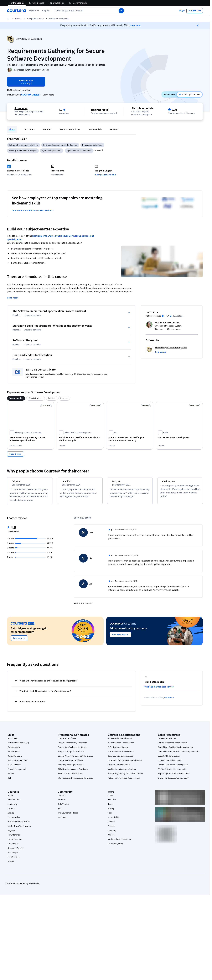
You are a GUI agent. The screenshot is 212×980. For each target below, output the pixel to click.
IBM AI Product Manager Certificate (73, 772)
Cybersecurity (14, 750)
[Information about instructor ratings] (163, 316)
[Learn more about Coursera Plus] (48, 95)
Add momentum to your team (128, 631)
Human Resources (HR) (18, 763)
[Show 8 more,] (15, 454)
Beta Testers (64, 807)
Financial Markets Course (119, 767)
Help (110, 816)
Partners (61, 802)
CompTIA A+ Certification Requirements (175, 750)
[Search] (121, 11)
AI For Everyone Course (118, 750)
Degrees (11, 833)
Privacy (111, 811)
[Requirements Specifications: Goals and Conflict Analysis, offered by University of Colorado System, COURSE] (80, 439)
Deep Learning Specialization (121, 759)
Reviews (114, 129)
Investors (112, 802)
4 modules (21, 108)
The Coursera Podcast (68, 816)
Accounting (13, 741)
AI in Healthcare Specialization (121, 754)
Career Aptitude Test (167, 741)
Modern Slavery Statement (120, 842)
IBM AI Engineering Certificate (71, 767)
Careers (11, 811)
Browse (19, 19)
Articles (111, 829)
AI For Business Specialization (121, 745)
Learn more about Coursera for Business (33, 210)
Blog (60, 811)
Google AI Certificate (67, 741)
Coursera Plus (14, 820)
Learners (62, 798)
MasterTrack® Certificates (19, 829)
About (12, 129)
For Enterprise (14, 838)
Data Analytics (14, 754)
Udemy (11, 864)
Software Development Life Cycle (24, 145)
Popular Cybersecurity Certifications (174, 776)
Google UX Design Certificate (70, 763)
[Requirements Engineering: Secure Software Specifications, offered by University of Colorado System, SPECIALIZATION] (31, 439)
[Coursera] (16, 11)
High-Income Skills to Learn (170, 763)
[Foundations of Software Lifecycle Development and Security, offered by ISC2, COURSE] (130, 439)
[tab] (16, 398)
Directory (112, 833)
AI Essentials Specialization (120, 741)
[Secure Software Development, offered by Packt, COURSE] (179, 437)
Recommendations (70, 129)
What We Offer (14, 802)
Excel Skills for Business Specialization (125, 763)
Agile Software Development (79, 151)
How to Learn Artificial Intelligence (173, 767)
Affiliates (112, 838)
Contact (111, 824)
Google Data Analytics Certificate (72, 750)
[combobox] (83, 11)
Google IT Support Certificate (71, 754)
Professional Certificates (19, 824)
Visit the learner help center (159, 689)
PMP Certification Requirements (172, 772)
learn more (169, 700)
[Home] (9, 19)
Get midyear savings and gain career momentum (29, 633)
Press (110, 798)
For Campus (13, 846)
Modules (47, 129)
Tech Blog (62, 820)
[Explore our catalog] (34, 11)
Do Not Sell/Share (116, 846)
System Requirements (52, 151)
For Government (15, 842)
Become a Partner (15, 851)
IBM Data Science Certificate (70, 776)
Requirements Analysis (92, 145)
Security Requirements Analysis (23, 151)
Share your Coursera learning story (173, 781)
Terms (111, 807)
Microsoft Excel (14, 767)
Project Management (17, 772)
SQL (9, 781)
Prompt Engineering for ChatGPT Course (126, 776)
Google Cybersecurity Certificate (72, 745)
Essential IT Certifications (169, 759)
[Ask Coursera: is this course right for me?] (189, 94)
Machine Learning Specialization (122, 772)
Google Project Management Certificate (75, 759)
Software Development (59, 19)
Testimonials (95, 129)
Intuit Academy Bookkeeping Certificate (75, 781)
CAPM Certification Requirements (173, 745)
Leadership (13, 807)
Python (11, 776)
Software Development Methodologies (60, 145)
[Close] (198, 25)
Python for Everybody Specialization (124, 781)
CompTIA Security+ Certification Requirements (178, 754)
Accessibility (113, 820)
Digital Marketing (15, 759)
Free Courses (14, 860)
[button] (46, 11)
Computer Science (35, 19)
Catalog (11, 816)
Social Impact (14, 855)
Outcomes (29, 129)
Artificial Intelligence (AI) (18, 745)
